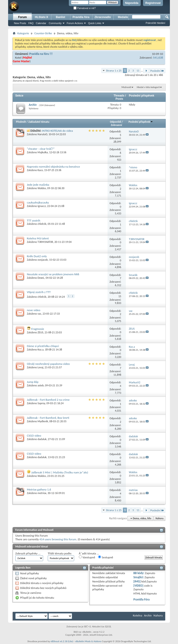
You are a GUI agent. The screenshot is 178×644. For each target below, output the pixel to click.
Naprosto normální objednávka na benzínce (53, 167)
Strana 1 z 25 (114, 70)
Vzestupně (87, 557)
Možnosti (126, 87)
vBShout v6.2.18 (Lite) (62, 641)
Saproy (41, 403)
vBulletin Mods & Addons (88, 641)
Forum (22, 17)
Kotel (18, 58)
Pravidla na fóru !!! (41, 54)
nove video (34, 310)
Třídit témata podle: (60, 553)
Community (55, 23)
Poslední (157, 71)
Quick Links (95, 23)
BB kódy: (139, 573)
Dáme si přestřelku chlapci (43, 346)
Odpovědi (115, 122)
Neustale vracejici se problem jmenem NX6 (53, 274)
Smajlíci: (138, 577)
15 (120, 296)
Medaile (123, 17)
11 (138, 70)
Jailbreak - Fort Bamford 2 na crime (48, 400)
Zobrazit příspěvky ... (28, 553)
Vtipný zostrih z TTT (39, 292)
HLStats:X (41, 17)
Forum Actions (75, 23)
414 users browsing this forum (58, 539)
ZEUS (40, 332)
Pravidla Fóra (141, 599)
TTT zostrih (34, 220)
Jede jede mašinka (38, 185)
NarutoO (42, 134)
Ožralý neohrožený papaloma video (48, 364)
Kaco (40, 170)
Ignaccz (42, 206)
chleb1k (42, 224)
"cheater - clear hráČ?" (41, 149)
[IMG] (137, 581)
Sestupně (106, 557)
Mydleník (43, 421)
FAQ (31, 23)
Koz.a (41, 350)
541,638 (158, 58)
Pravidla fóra (81, 17)
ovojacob (43, 260)
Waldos (42, 188)
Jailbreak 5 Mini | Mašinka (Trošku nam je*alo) (60, 472)
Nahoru (159, 518)
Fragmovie (38, 329)
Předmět (21, 122)
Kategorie (23, 33)
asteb (41, 385)
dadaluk (42, 439)
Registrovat (153, 3)
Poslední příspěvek (141, 122)
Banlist (60, 17)
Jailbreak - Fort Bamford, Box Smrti (48, 418)
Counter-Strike (43, 33)
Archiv (33, 105)
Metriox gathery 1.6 (39, 489)
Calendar (41, 23)
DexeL (41, 278)
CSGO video (34, 436)
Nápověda (132, 3)
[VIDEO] (138, 586)
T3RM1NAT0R (45, 242)
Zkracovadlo (103, 17)
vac (39, 314)
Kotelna (137, 615)
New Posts (20, 23)
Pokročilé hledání (156, 23)
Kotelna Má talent (38, 238)
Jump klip (33, 382)
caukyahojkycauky (38, 202)
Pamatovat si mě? (85, 8)
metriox (42, 493)
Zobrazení (116, 125)
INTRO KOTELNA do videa (58, 131)
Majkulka (43, 152)
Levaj (40, 367)
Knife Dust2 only (37, 256)
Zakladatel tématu (39, 122)
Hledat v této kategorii (148, 87)
